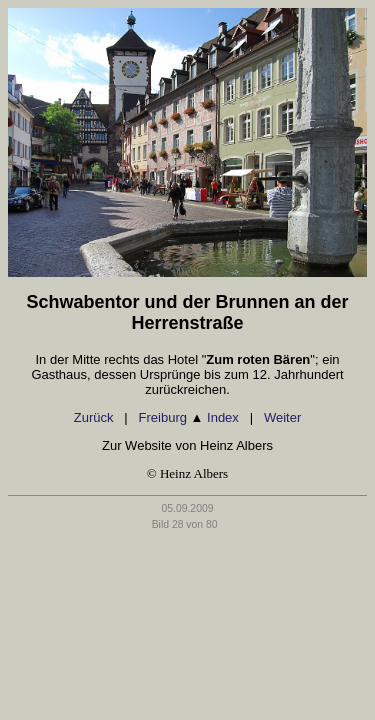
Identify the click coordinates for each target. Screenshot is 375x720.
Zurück (94, 417)
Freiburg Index (189, 417)
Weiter (282, 417)
